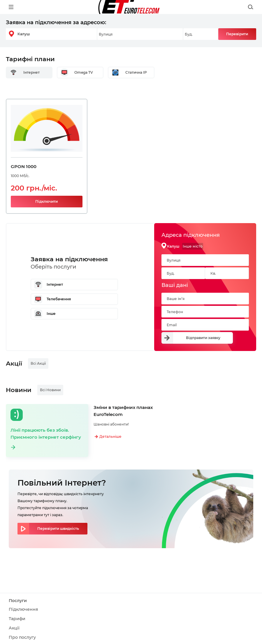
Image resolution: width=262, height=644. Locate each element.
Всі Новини (50, 390)
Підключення (23, 609)
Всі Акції (38, 363)
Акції (14, 628)
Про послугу (22, 637)
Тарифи (17, 619)
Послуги (18, 601)
